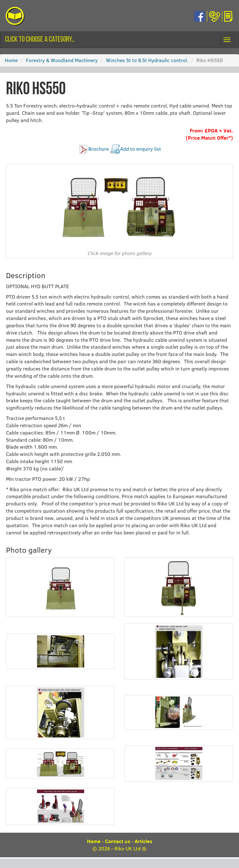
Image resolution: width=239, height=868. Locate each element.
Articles (143, 841)
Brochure (99, 149)
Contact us (118, 841)
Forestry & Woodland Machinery (62, 60)
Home (11, 60)
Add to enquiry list (141, 149)
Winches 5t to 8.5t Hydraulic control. (147, 60)
